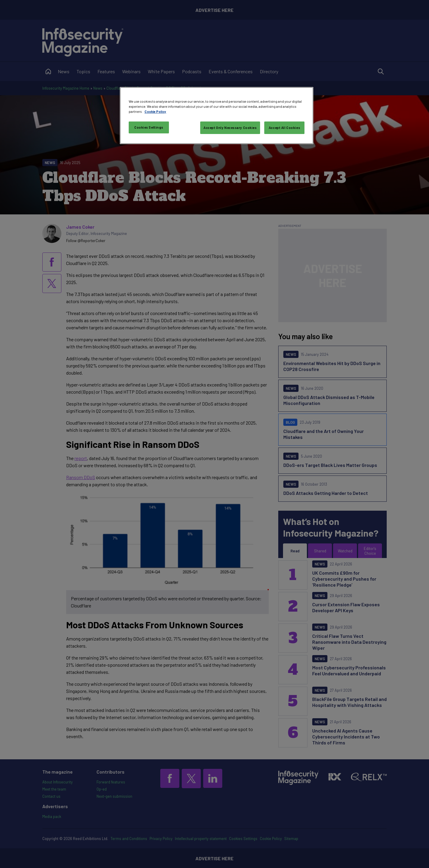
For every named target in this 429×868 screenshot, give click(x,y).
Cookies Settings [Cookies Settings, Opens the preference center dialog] (149, 127)
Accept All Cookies (284, 128)
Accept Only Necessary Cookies (230, 128)
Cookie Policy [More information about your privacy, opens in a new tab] (155, 112)
